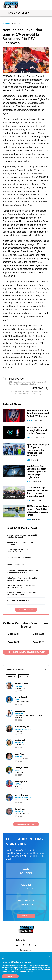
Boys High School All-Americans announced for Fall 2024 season (38, 413)
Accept (10, 976)
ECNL (29, 482)
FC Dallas (18, 731)
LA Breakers (19, 772)
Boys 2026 (38, 642)
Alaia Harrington (22, 726)
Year (22, 676)
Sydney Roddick (21, 768)
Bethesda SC (20, 688)
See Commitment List (26, 824)
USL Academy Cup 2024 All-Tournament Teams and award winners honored (38, 492)
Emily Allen (19, 754)
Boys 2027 (14, 642)
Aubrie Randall (21, 697)
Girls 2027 (14, 634)
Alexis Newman (21, 795)
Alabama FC (19, 745)
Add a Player (26, 916)
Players (30, 421)
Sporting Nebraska (22, 814)
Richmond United (21, 800)
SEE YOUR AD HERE (26, 610)
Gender (10, 676)
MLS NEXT (6, 23)
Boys (29, 500)
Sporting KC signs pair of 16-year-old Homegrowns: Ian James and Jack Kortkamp (38, 450)
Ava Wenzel (20, 740)
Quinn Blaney (20, 809)
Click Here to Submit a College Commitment (26, 652)
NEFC (16, 786)
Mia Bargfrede (21, 781)
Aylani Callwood (21, 683)
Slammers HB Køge (22, 702)
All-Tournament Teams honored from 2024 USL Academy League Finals (38, 511)
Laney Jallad (20, 711)
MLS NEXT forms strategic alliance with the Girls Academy (38, 430)
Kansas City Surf (21, 759)
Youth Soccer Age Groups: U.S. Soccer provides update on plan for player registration (36, 472)
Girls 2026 (38, 634)
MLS (28, 460)
